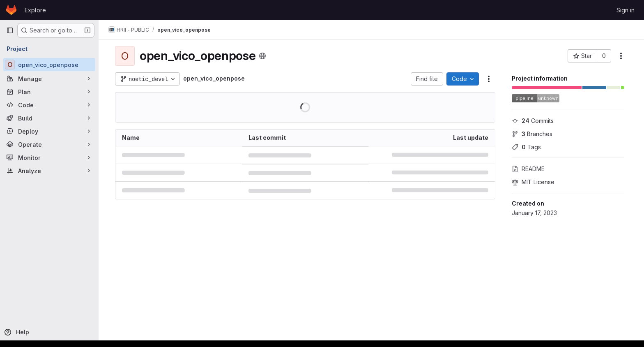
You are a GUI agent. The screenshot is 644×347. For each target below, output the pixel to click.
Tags (526, 147)
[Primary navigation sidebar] (10, 30)
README (528, 169)
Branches (532, 134)
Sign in (626, 10)
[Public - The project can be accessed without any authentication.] (262, 56)
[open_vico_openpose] (49, 65)
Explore (35, 10)
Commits (533, 121)
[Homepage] (11, 10)
